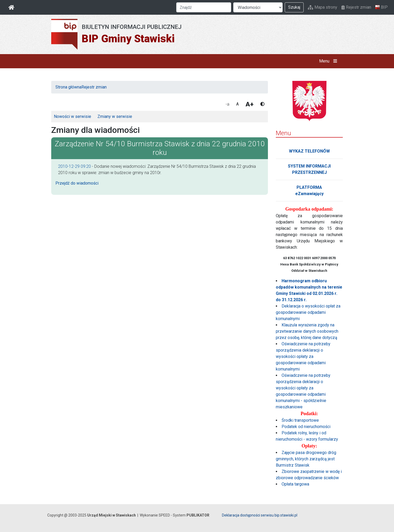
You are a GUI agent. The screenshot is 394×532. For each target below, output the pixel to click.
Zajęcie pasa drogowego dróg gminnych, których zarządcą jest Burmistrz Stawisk (306, 459)
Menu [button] (329, 61)
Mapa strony (323, 7)
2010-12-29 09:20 (74, 166)
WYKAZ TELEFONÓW (309, 151)
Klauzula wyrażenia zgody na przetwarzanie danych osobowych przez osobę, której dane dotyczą (307, 331)
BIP (382, 7)
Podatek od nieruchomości (306, 427)
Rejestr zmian (356, 7)
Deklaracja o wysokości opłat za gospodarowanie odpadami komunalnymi (308, 312)
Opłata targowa (295, 484)
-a (227, 104)
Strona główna (68, 87)
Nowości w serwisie (72, 116)
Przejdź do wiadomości (77, 183)
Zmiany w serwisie (115, 116)
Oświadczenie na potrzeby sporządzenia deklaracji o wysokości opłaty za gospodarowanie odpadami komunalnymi (303, 356)
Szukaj (294, 7)
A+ (250, 104)
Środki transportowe (300, 420)
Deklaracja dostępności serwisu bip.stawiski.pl (260, 515)
